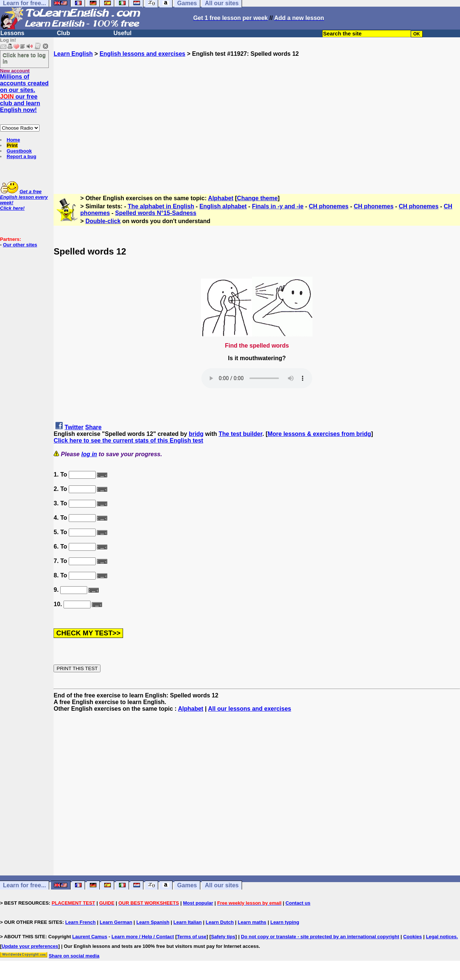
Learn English (73, 54)
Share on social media (74, 956)
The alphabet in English (161, 206)
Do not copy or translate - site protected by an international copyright (320, 937)
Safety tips (223, 937)
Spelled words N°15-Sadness (156, 213)
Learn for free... (24, 885)
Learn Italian (188, 922)
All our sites (222, 885)
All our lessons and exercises (250, 709)
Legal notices (441, 937)
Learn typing (285, 922)
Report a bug (21, 156)
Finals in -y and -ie (278, 206)
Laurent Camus (90, 937)
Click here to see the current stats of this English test (128, 441)
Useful (122, 33)
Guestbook (19, 151)
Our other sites (20, 245)
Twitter (74, 427)
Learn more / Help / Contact (143, 937)
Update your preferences (30, 946)
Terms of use (192, 937)
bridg (196, 434)
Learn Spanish (153, 922)
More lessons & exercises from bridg (319, 434)
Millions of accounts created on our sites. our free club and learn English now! (24, 93)
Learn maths (252, 922)
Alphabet (221, 198)
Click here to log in (24, 58)
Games (187, 885)
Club (64, 33)
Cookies (413, 937)
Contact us (298, 903)
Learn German (116, 922)
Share (93, 427)
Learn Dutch (220, 922)
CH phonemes (329, 206)
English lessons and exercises (142, 54)
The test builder (241, 434)
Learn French (81, 922)
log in (89, 454)
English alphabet (223, 206)
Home (13, 140)
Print (12, 145)
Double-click (103, 221)
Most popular (198, 903)
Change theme (257, 198)
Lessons (12, 33)
